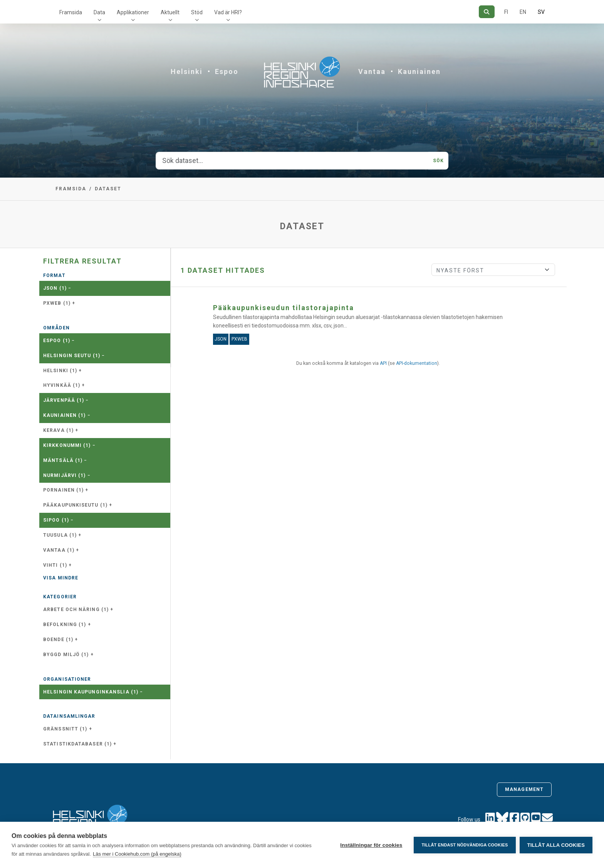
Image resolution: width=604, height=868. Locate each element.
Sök (438, 161)
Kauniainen (419, 71)
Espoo (227, 71)
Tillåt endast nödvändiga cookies (465, 845)
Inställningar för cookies (371, 845)
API (383, 363)
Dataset (108, 189)
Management (524, 789)
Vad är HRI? (228, 12)
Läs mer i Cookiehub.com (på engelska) (137, 854)
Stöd (197, 12)
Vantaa (372, 71)
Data (99, 12)
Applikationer (133, 12)
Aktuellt (170, 12)
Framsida (71, 12)
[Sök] (487, 12)
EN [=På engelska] (523, 12)
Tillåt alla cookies (556, 845)
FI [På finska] (506, 12)
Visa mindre (61, 578)
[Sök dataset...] (292, 161)
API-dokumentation (417, 363)
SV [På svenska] (541, 12)
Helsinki (187, 71)
